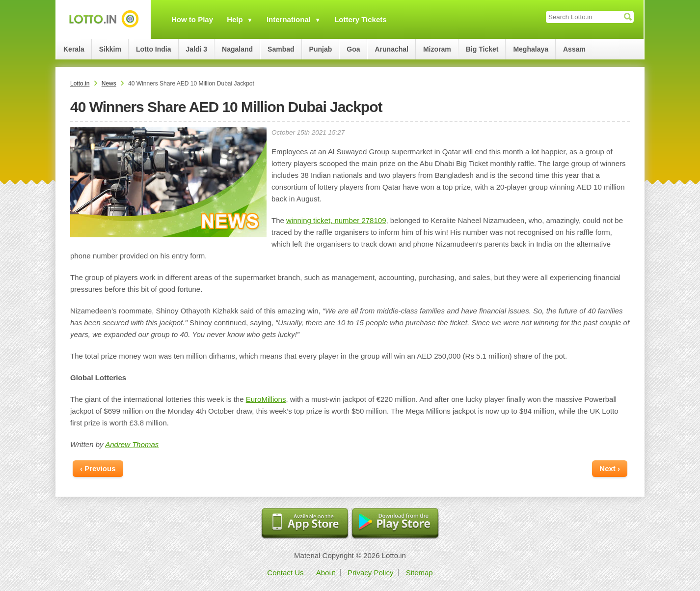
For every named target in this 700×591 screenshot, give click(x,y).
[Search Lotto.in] (590, 17)
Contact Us (285, 573)
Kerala (74, 49)
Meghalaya (531, 49)
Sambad (281, 49)
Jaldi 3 (197, 49)
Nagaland (237, 49)
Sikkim (110, 49)
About (326, 573)
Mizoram (437, 49)
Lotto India (154, 49)
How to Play (192, 19)
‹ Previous (98, 468)
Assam (574, 49)
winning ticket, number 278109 (336, 220)
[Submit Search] (628, 17)
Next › (610, 468)
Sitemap (419, 573)
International (289, 19)
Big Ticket (482, 49)
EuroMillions (266, 399)
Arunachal (391, 49)
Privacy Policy (370, 573)
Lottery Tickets (360, 19)
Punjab (321, 49)
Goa (353, 49)
